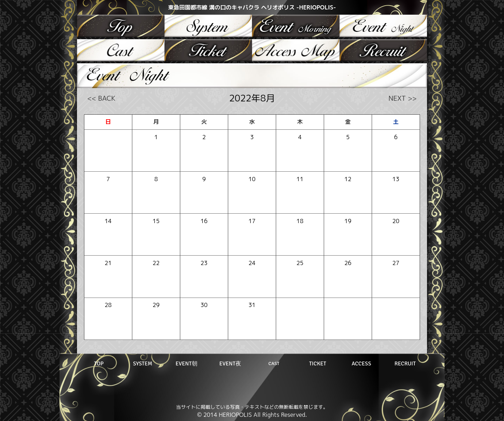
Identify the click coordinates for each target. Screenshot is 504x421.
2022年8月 (252, 98)
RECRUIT (405, 364)
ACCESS (362, 364)
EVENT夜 (230, 364)
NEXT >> (402, 98)
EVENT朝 (186, 364)
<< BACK (101, 98)
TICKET (318, 364)
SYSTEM (143, 364)
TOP (99, 364)
